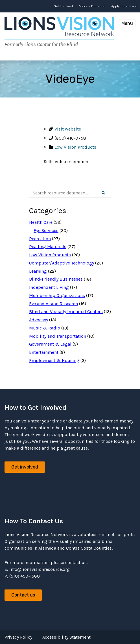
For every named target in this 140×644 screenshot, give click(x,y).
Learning (38, 271)
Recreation (40, 239)
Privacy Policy (18, 637)
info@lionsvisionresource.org (40, 569)
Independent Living (49, 287)
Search (108, 193)
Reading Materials (48, 247)
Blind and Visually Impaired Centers (66, 312)
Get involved (25, 467)
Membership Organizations (57, 295)
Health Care (41, 222)
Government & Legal (50, 344)
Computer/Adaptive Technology (62, 263)
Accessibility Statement (66, 637)
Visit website (68, 129)
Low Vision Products (75, 147)
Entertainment (44, 352)
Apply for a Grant (124, 6)
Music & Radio (45, 328)
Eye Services (46, 230)
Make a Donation (92, 6)
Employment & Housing (54, 360)
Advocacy (39, 320)
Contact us (23, 595)
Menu (127, 23)
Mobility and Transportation (58, 336)
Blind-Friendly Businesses (56, 279)
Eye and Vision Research (53, 304)
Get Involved (63, 6)
